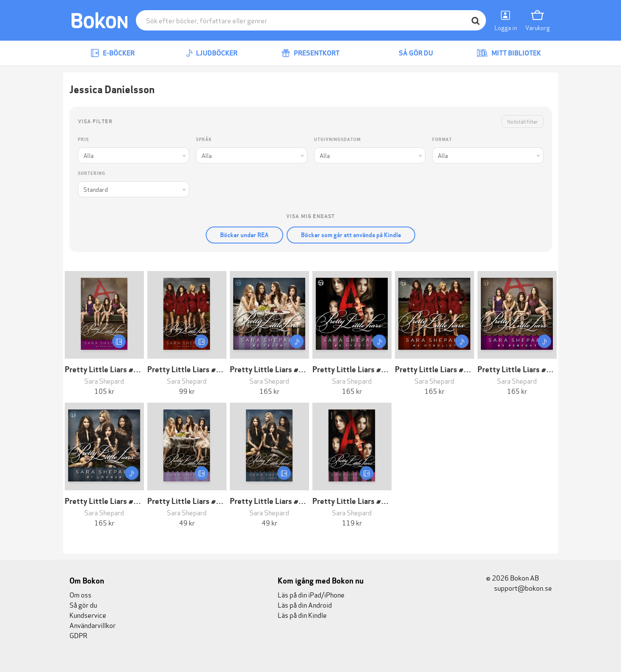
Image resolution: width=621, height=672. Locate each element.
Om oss (80, 594)
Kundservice (88, 615)
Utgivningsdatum (337, 140)
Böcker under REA (244, 235)
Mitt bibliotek (509, 53)
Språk (204, 140)
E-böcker (113, 53)
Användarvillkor (92, 625)
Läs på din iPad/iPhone (311, 594)
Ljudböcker (212, 53)
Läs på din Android (305, 604)
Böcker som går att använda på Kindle (351, 235)
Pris (83, 140)
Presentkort (310, 53)
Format (442, 140)
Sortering (92, 173)
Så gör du (410, 53)
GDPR (78, 635)
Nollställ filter (523, 121)
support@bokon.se (519, 588)
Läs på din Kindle (302, 615)
